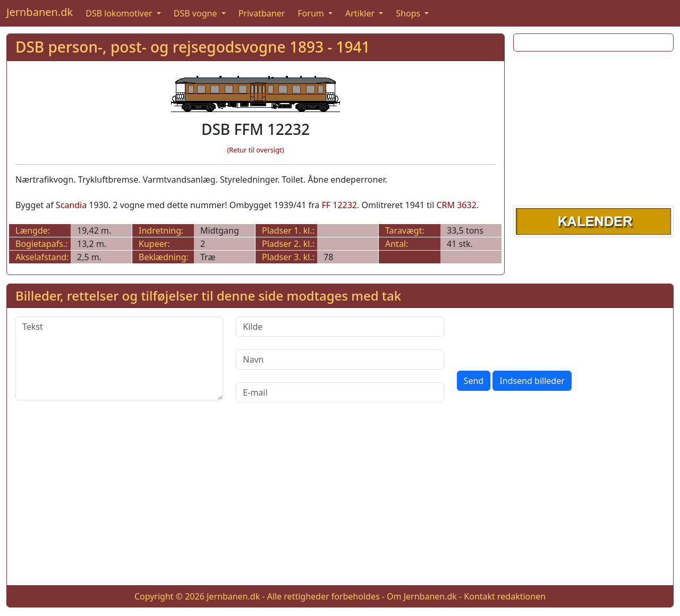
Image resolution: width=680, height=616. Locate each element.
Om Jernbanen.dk (422, 596)
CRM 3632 (456, 205)
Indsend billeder (532, 381)
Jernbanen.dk (40, 12)
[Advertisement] (593, 126)
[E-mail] (340, 392)
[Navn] (340, 360)
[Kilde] (340, 327)
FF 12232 (339, 205)
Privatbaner (262, 13)
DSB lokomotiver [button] (120, 13)
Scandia (71, 205)
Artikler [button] (361, 13)
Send (474, 381)
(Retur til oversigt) (256, 150)
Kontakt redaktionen (505, 596)
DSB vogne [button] (197, 13)
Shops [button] (409, 13)
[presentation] (538, 337)
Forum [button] (312, 13)
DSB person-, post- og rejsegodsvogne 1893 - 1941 (193, 47)
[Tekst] (119, 358)
